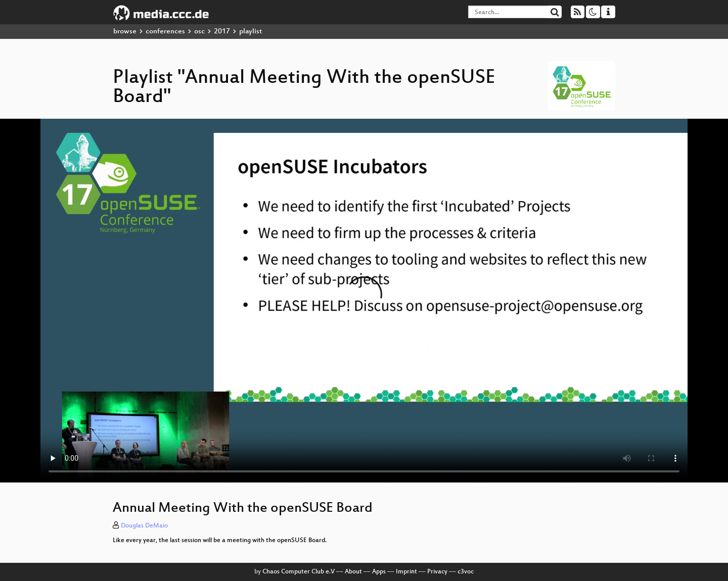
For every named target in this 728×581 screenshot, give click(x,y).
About (353, 572)
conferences (165, 32)
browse (125, 32)
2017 (222, 32)
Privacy (437, 572)
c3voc (466, 572)
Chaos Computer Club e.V (299, 572)
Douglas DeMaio (144, 526)
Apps (379, 572)
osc (199, 32)
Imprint (406, 572)
